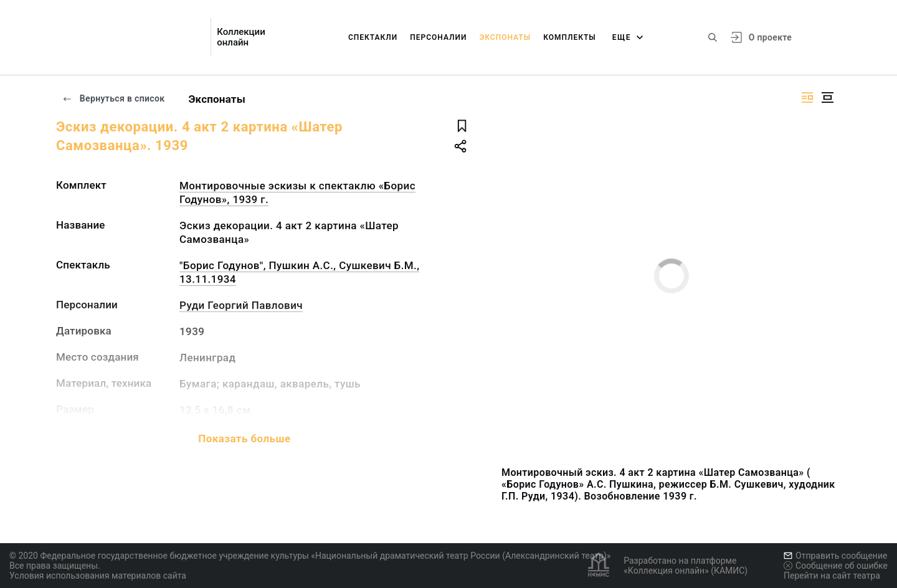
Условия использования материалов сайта (98, 576)
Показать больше (244, 439)
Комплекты (570, 37)
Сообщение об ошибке (836, 566)
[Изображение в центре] (827, 97)
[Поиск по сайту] (713, 37)
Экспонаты (505, 37)
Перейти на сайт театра (832, 576)
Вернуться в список (113, 98)
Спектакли (373, 37)
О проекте (770, 37)
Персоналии (438, 37)
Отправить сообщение (835, 556)
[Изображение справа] (807, 97)
